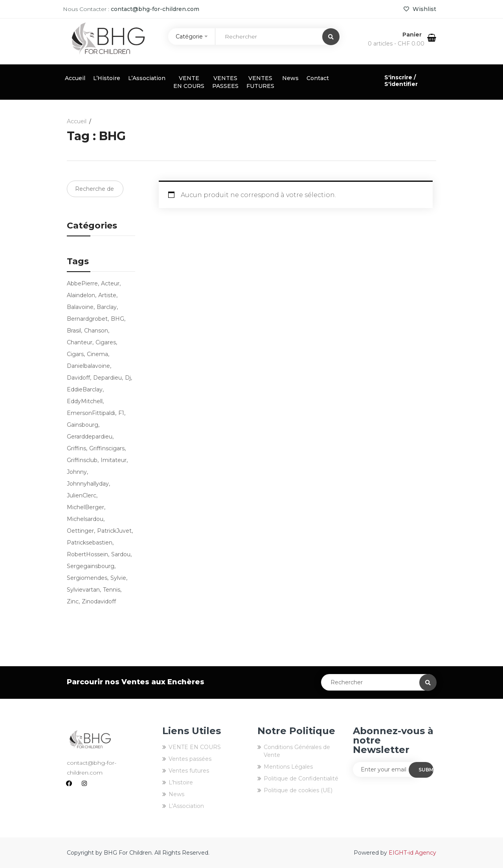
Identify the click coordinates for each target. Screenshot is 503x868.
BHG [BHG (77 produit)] (117, 319)
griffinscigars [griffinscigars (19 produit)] (107, 448)
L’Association (147, 78)
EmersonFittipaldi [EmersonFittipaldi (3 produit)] (91, 413)
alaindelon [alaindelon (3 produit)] (81, 295)
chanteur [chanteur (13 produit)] (80, 342)
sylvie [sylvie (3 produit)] (118, 578)
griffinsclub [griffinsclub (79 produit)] (82, 460)
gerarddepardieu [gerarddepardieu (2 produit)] (90, 437)
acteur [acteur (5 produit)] (110, 283)
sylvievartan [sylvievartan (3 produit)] (83, 590)
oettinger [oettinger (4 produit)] (80, 531)
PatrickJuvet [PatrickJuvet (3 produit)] (114, 531)
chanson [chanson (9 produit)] (96, 331)
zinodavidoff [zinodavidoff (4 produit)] (99, 601)
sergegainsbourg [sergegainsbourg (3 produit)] (91, 566)
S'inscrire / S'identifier (401, 81)
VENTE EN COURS (189, 82)
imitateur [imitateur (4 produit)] (114, 460)
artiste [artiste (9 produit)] (107, 295)
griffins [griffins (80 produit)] (76, 448)
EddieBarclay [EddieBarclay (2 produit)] (85, 389)
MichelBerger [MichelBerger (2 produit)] (85, 507)
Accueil (75, 78)
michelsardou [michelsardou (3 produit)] (85, 519)
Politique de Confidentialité (301, 778)
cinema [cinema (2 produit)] (97, 354)
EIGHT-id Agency (412, 853)
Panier (413, 35)
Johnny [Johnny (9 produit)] (77, 472)
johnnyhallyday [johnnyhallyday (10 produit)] (88, 484)
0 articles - (396, 44)
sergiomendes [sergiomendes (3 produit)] (87, 578)
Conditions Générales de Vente (297, 751)
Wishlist (420, 9)
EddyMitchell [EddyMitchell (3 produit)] (85, 401)
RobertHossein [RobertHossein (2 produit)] (87, 554)
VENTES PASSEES (225, 82)
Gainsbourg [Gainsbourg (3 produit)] (83, 425)
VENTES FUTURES (260, 82)
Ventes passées (190, 759)
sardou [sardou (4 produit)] (121, 554)
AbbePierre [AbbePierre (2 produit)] (82, 283)
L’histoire (181, 782)
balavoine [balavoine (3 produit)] (80, 307)
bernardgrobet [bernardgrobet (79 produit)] (87, 319)
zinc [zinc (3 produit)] (73, 601)
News (290, 78)
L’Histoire (107, 78)
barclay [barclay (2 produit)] (107, 307)
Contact (318, 78)
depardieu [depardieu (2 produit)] (107, 378)
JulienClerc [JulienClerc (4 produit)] (82, 495)
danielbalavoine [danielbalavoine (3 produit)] (88, 366)
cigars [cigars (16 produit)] (75, 354)
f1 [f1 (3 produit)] (121, 413)
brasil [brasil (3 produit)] (74, 331)
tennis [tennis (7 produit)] (112, 590)
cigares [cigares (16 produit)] (106, 342)
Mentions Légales (288, 767)
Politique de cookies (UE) (298, 790)
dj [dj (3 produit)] (128, 378)
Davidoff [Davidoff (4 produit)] (78, 378)
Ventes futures (189, 771)
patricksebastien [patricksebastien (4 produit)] (90, 543)
